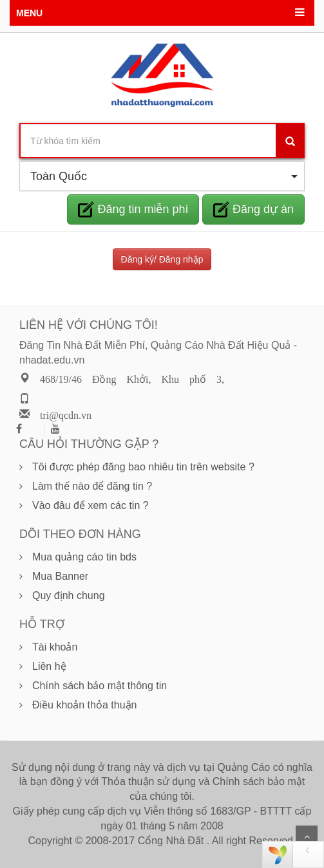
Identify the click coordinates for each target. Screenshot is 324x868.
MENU (29, 13)
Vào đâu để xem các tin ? (91, 505)
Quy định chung (69, 596)
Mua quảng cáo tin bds (84, 557)
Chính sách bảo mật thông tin (100, 686)
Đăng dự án (253, 209)
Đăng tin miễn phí (133, 209)
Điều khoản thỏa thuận (84, 705)
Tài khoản (55, 647)
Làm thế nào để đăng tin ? (92, 486)
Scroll (307, 836)
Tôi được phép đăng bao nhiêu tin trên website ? (143, 467)
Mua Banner (60, 576)
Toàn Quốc (164, 176)
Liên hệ (49, 666)
